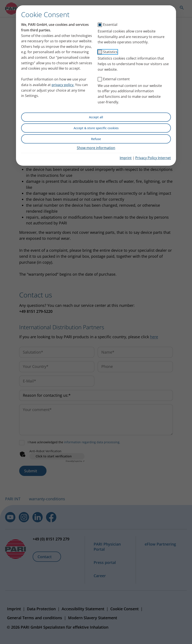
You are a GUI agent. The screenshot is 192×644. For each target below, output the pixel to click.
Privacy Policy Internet (153, 158)
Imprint (126, 158)
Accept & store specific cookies (96, 128)
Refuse (96, 139)
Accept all (96, 117)
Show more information (96, 148)
